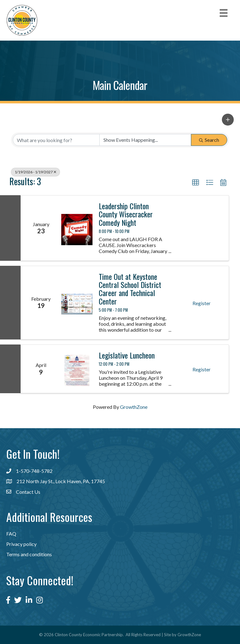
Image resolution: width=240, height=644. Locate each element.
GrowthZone (134, 407)
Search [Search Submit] (209, 140)
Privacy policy (21, 544)
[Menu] (224, 13)
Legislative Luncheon (127, 355)
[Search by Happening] (145, 140)
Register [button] (202, 303)
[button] (228, 120)
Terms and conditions (29, 554)
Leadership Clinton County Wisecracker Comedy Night (126, 214)
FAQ (11, 534)
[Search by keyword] (56, 140)
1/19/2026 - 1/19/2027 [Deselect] (35, 172)
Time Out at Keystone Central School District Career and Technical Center (130, 289)
